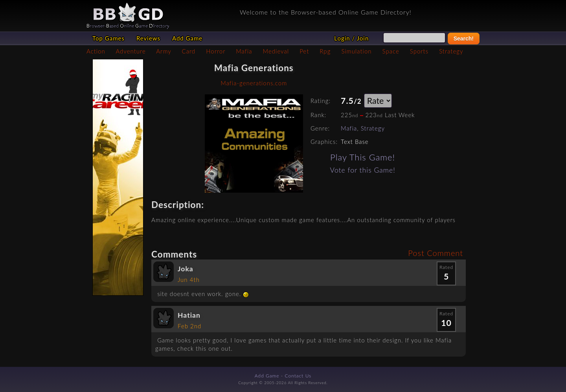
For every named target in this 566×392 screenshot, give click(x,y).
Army (164, 51)
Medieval (276, 51)
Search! (464, 39)
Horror (216, 51)
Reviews (148, 38)
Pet (304, 51)
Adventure (130, 51)
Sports (419, 51)
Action (96, 51)
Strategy (451, 51)
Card (189, 51)
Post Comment (436, 253)
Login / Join (351, 38)
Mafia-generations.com (254, 83)
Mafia (244, 51)
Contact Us (298, 376)
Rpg (325, 51)
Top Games (108, 38)
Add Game (187, 38)
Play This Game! (363, 157)
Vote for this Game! (363, 170)
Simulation (356, 51)
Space (391, 51)
